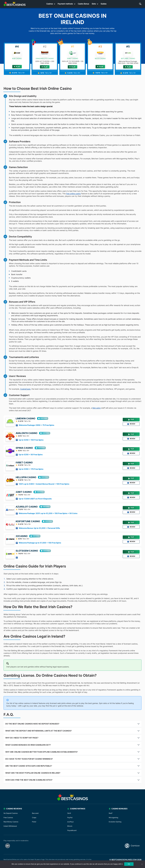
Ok (129, 864)
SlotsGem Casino (27, 551)
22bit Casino (24, 492)
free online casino (73, 194)
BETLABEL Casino (128, 58)
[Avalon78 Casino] (10, 436)
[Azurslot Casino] (10, 510)
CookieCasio (25, 389)
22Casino (22, 536)
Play (72, 67)
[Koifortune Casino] (10, 525)
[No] (142, 864)
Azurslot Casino (27, 507)
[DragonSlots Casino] (45, 53)
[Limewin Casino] (10, 422)
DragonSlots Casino (45, 58)
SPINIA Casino (24, 448)
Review (131, 424)
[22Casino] (10, 539)
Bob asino (97, 408)
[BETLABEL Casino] (128, 53)
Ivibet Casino (24, 463)
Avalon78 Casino (27, 433)
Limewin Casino (26, 419)
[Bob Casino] (17, 53)
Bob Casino (17, 58)
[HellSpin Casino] (10, 481)
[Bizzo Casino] (100, 53)
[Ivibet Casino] (10, 466)
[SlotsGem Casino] (10, 554)
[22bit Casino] (10, 495)
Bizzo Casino (100, 58)
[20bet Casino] (73, 53)
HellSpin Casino (26, 477)
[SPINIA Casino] (10, 451)
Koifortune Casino (28, 521)
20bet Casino (72, 58)
